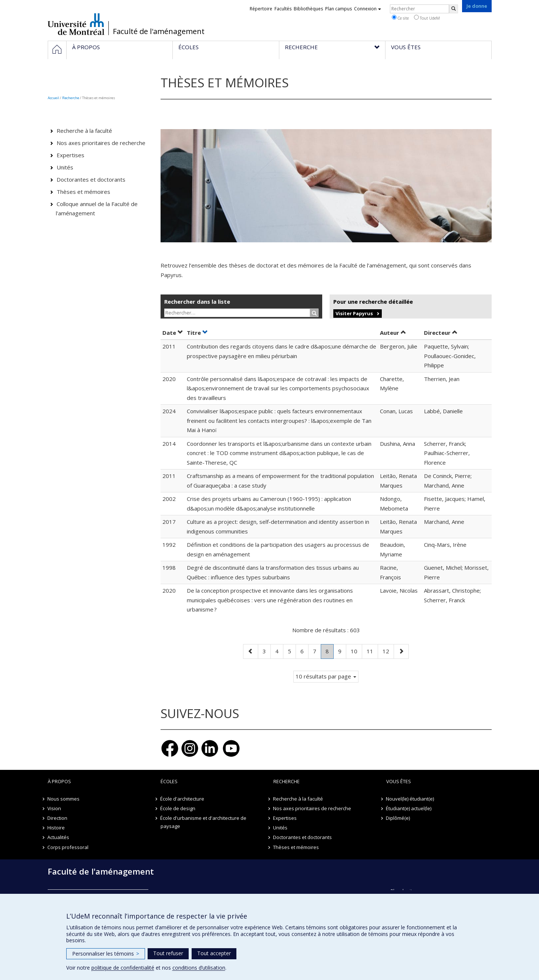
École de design (178, 808)
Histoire (56, 828)
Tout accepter (214, 953)
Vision (55, 808)
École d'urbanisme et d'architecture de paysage (204, 822)
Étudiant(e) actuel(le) (409, 808)
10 (356, 651)
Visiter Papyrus (354, 313)
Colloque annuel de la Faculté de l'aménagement (97, 209)
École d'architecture (183, 799)
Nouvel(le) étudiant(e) (410, 799)
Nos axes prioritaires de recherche (101, 143)
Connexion (368, 9)
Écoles (169, 781)
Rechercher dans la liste (197, 302)
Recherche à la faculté (84, 131)
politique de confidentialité (123, 968)
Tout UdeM (427, 18)
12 (388, 651)
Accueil (53, 98)
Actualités (59, 837)
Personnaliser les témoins (106, 954)
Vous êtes (399, 781)
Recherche (71, 98)
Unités (65, 167)
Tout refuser (168, 953)
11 (372, 651)
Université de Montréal (76, 24)
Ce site (400, 18)
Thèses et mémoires (83, 192)
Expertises (70, 155)
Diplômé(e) (398, 818)
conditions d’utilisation (199, 968)
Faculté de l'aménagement (159, 31)
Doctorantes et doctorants (91, 179)
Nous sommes (64, 799)
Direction (58, 818)
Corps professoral (68, 847)
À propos (59, 781)
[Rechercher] (454, 9)
